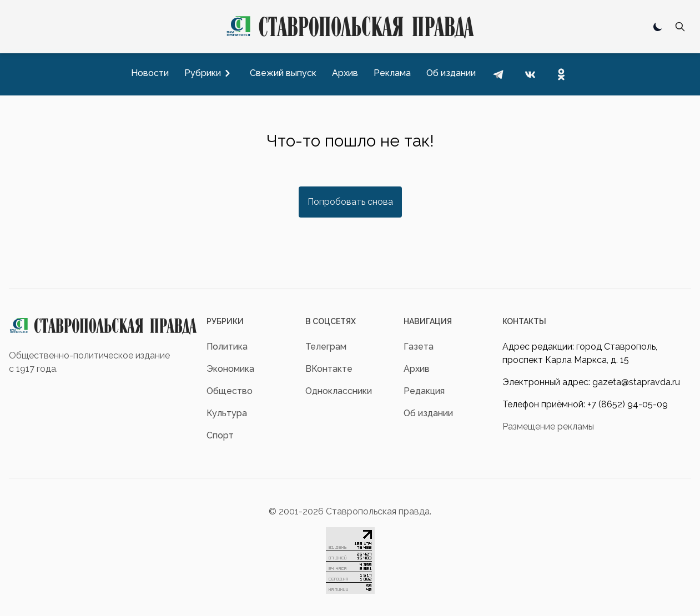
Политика (227, 347)
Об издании (428, 413)
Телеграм (326, 347)
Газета (419, 347)
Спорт (220, 435)
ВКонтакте (329, 369)
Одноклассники (339, 391)
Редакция (424, 391)
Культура (227, 413)
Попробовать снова (350, 202)
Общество (230, 391)
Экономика (230, 369)
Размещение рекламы (548, 426)
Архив (417, 369)
